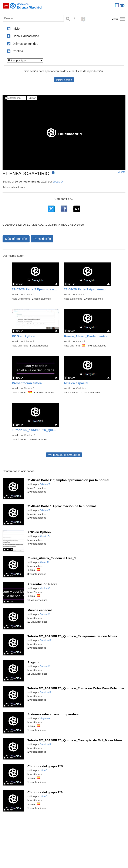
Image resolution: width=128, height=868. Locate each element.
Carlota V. (81, 388)
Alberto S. (29, 341)
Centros (18, 51)
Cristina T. (29, 294)
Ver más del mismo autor (64, 455)
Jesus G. (58, 182)
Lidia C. (44, 770)
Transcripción (42, 239)
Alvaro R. (81, 341)
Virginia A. (45, 718)
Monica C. (30, 388)
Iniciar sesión (64, 80)
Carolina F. (30, 435)
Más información (16, 239)
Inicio (16, 29)
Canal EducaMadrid (26, 36)
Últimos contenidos (25, 44)
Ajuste (122, 172)
